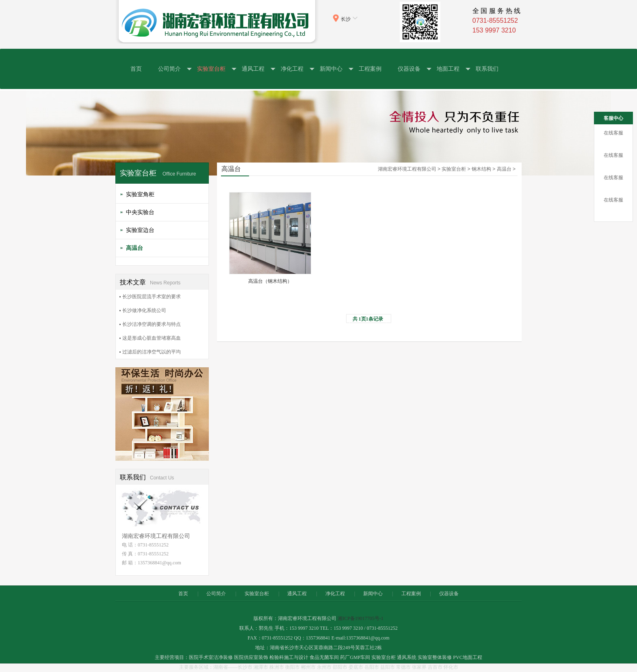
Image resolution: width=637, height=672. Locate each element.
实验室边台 (140, 230)
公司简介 (169, 69)
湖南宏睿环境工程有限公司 (407, 169)
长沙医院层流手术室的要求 (152, 297)
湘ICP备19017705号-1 (361, 618)
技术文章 (150, 282)
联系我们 (487, 69)
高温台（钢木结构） (270, 281)
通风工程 (253, 69)
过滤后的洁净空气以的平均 (152, 352)
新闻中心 (331, 69)
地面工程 (448, 69)
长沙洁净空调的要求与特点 (152, 324)
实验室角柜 (140, 194)
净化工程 (292, 69)
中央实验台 (140, 212)
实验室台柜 (211, 69)
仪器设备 (409, 69)
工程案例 (370, 69)
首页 (136, 69)
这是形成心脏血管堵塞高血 (152, 338)
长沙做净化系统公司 (144, 310)
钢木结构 (481, 169)
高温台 (134, 248)
